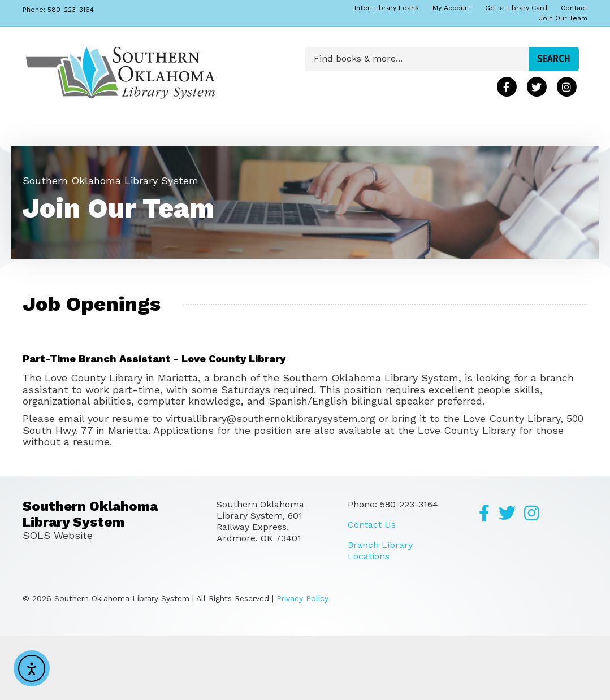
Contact (574, 8)
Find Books (57, 139)
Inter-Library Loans (387, 8)
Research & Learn (497, 139)
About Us (122, 139)
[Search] (577, 136)
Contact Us (372, 589)
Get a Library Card (516, 8)
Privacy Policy (302, 663)
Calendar (190, 139)
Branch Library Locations (380, 615)
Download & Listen (390, 139)
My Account (452, 8)
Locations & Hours (272, 139)
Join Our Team (563, 18)
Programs (53, 171)
